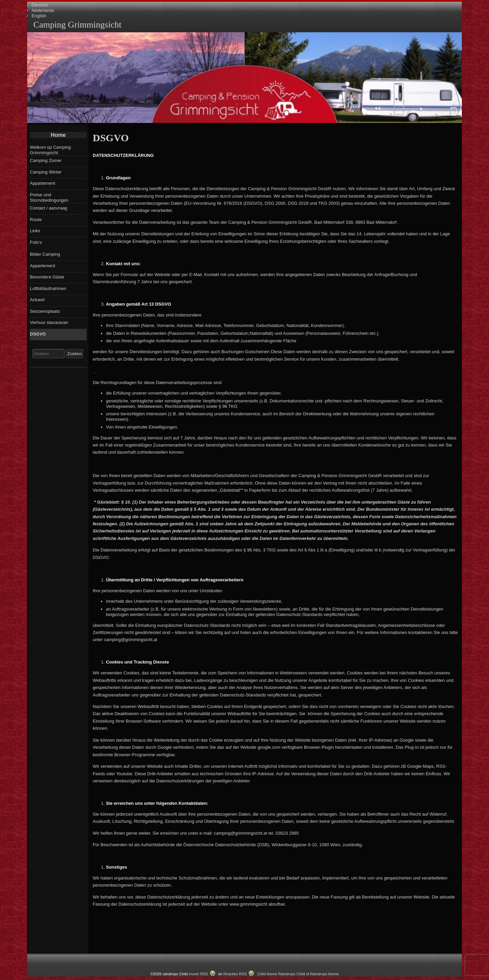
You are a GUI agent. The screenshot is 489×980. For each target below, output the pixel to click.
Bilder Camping (45, 254)
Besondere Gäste (47, 277)
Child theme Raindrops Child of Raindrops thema (298, 974)
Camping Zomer (46, 160)
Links (35, 231)
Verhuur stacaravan (49, 322)
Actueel (37, 300)
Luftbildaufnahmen (48, 288)
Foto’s (36, 242)
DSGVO (38, 334)
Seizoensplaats (45, 311)
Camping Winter (46, 172)
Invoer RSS (198, 974)
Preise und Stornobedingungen (49, 197)
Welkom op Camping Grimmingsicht (50, 150)
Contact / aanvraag (49, 208)
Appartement (42, 183)
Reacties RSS (235, 974)
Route (36, 220)
